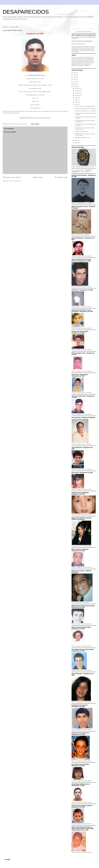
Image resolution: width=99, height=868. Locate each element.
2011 (75, 86)
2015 (75, 77)
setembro (77, 95)
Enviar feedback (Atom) (15, 181)
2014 (75, 80)
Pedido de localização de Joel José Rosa (85, 109)
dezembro (78, 88)
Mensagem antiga (61, 177)
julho (76, 100)
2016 (75, 75)
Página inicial (38, 177)
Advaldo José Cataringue (81, 132)
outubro (77, 93)
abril (76, 140)
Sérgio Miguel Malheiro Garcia (82, 138)
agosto (77, 97)
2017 (75, 73)
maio (76, 104)
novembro (78, 91)
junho (76, 102)
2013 (75, 82)
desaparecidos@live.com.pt (79, 44)
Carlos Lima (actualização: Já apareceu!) (85, 111)
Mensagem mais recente (12, 177)
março (77, 143)
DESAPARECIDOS (26, 12)
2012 (75, 84)
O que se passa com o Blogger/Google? (85, 106)
